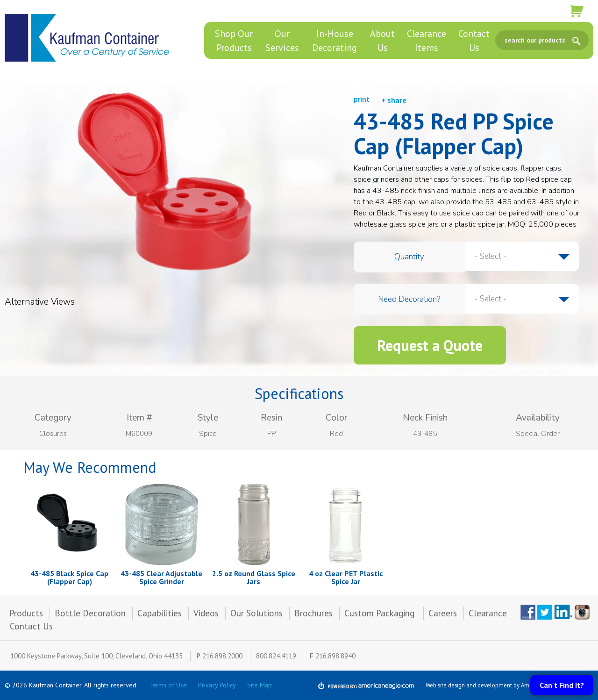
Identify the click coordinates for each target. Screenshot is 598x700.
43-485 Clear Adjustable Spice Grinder (161, 578)
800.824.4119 (276, 656)
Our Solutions (256, 613)
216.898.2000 (222, 656)
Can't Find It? (562, 685)
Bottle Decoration (90, 613)
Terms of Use (168, 685)
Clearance (488, 613)
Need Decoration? (409, 299)
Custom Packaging (381, 613)
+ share (394, 100)
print (362, 99)
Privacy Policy (217, 685)
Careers (443, 613)
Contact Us (31, 626)
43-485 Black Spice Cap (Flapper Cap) (69, 578)
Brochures (313, 613)
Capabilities (160, 613)
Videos (206, 613)
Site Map (260, 685)
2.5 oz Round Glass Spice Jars (254, 578)
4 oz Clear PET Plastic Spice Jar (346, 578)
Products (26, 613)
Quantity (409, 257)
